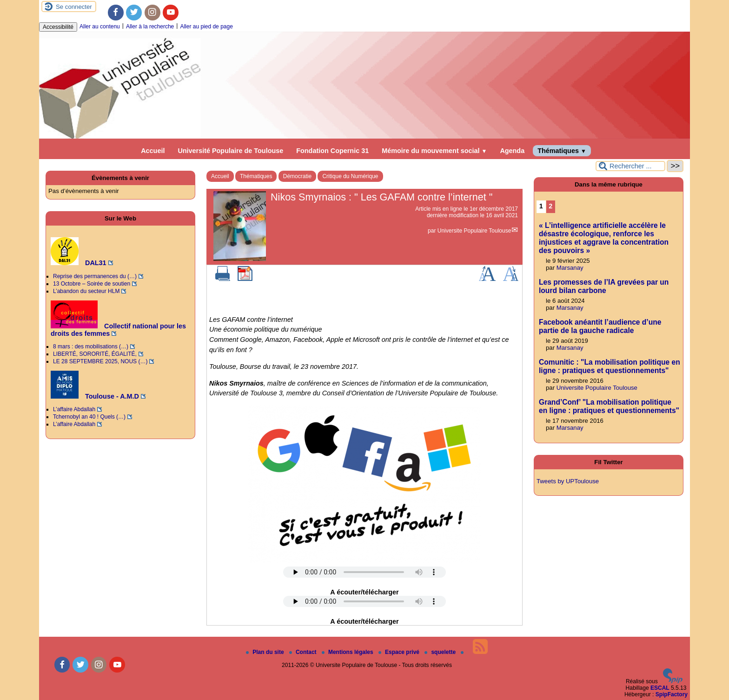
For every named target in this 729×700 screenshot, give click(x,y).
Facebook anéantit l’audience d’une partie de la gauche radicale (600, 326)
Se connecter (74, 7)
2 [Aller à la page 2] (550, 206)
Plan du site (266, 652)
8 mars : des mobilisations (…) (91, 347)
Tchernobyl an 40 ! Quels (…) (89, 417)
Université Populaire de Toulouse (230, 151)
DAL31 (79, 263)
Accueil (153, 151)
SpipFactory (672, 694)
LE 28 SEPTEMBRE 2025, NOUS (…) (100, 361)
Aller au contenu (100, 27)
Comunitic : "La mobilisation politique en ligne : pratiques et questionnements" (610, 366)
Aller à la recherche (150, 27)
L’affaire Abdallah (74, 409)
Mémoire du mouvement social (434, 151)
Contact (304, 652)
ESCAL (660, 688)
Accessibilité (58, 27)
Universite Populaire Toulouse (474, 231)
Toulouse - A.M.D (95, 396)
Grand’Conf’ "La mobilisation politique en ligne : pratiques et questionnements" (609, 406)
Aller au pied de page (206, 27)
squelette (441, 652)
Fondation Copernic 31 (332, 151)
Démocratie (297, 176)
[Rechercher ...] (630, 166)
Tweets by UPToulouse (568, 481)
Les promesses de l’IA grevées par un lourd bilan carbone (604, 286)
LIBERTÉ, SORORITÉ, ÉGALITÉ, (95, 354)
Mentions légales (348, 652)
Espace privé (400, 652)
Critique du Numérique (350, 176)
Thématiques (562, 151)
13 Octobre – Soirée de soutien (92, 284)
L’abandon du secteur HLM (86, 291)
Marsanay (570, 268)
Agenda (512, 151)
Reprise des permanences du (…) (95, 276)
